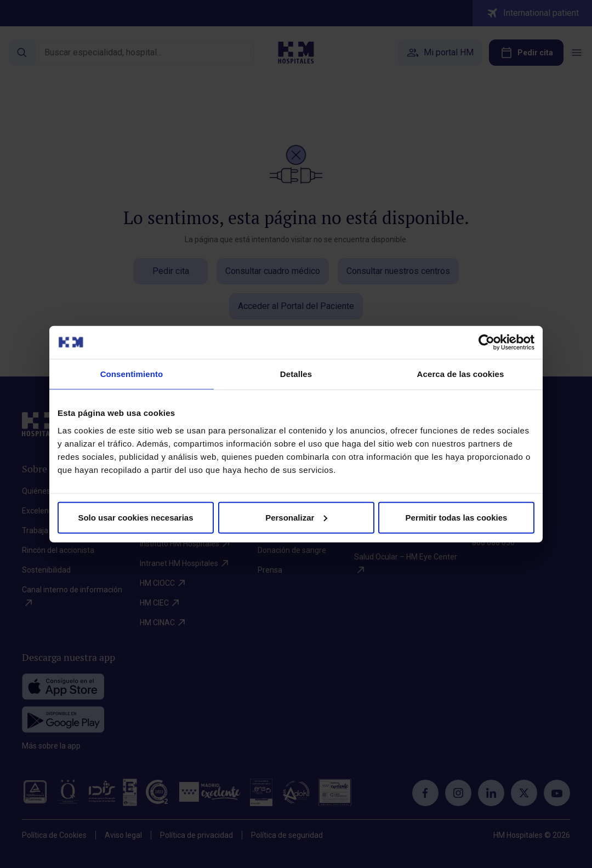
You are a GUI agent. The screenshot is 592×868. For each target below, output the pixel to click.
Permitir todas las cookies (457, 517)
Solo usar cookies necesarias (135, 517)
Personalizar (296, 517)
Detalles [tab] (296, 374)
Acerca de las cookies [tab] (461, 374)
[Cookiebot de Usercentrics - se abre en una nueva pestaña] (486, 342)
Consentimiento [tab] (132, 374)
